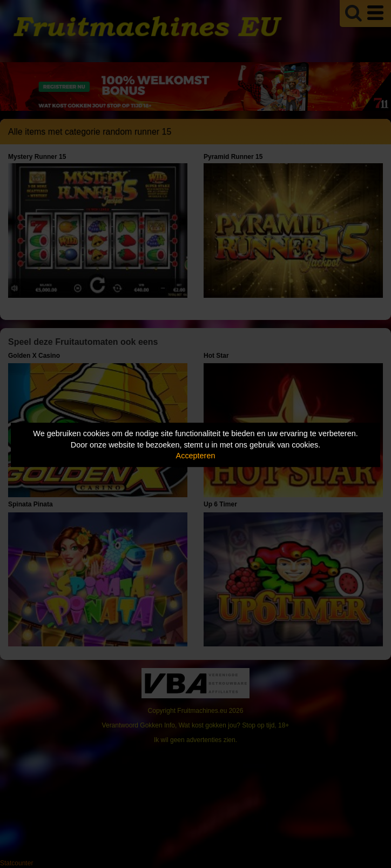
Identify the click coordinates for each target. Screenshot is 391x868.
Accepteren (196, 456)
